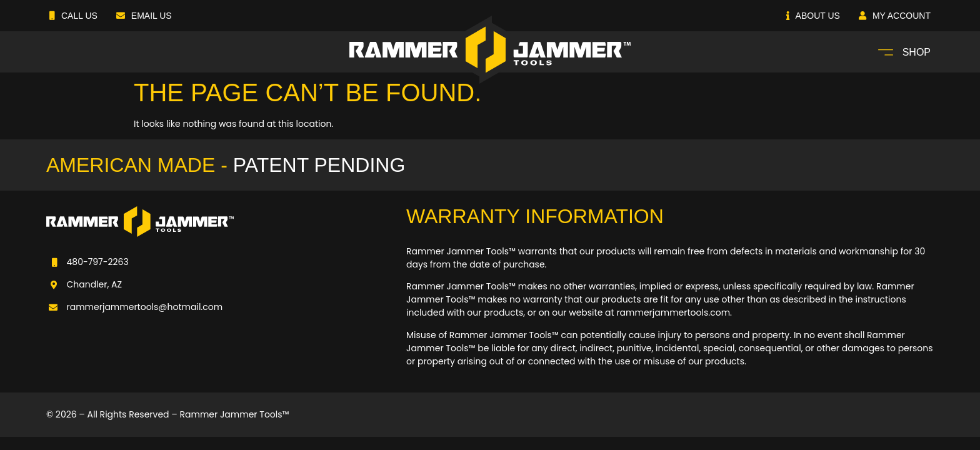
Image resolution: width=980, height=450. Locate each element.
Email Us (144, 16)
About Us (813, 16)
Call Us (73, 16)
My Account (895, 16)
